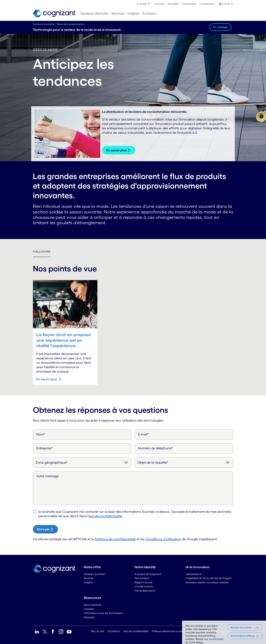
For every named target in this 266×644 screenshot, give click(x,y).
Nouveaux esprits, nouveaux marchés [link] (207, 582)
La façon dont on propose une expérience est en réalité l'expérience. (64, 340)
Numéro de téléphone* (156, 448)
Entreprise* (45, 448)
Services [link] (89, 578)
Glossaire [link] (89, 617)
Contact (223, 27)
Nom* (41, 434)
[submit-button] (45, 529)
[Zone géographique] (82, 462)
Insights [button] (133, 13)
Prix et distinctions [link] (145, 591)
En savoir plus (116, 150)
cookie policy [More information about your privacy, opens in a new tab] (216, 639)
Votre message (47, 476)
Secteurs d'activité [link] (94, 574)
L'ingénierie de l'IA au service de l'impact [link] (208, 578)
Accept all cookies (241, 627)
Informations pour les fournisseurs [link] (103, 613)
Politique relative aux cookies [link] (168, 631)
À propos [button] (149, 13)
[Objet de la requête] (184, 462)
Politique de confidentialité (115, 539)
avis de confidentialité (105, 516)
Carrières (159, 4)
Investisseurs (207, 4)
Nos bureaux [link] (142, 578)
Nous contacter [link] (93, 605)
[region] (224, 632)
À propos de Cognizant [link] (148, 574)
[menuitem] (144, 4)
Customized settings (243, 636)
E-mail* (143, 434)
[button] (226, 4)
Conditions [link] (114, 631)
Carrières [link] (89, 609)
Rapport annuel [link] (144, 582)
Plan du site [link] (97, 631)
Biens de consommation (71, 24)
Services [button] (118, 13)
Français (144, 4)
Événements (189, 4)
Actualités (173, 4)
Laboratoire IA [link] (194, 574)
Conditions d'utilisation (163, 539)
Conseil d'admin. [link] (144, 586)
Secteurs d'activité (44, 24)
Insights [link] (88, 582)
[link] (54, 13)
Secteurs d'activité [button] (94, 13)
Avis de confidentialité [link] (136, 631)
